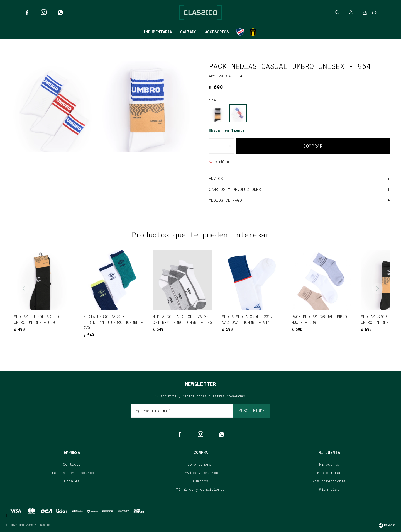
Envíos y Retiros (200, 473)
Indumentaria (158, 32)
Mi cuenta (329, 464)
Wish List (329, 489)
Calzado (188, 32)
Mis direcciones (329, 481)
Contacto (72, 464)
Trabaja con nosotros (72, 473)
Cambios (201, 481)
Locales (72, 481)
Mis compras (329, 473)
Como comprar (200, 464)
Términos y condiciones (200, 489)
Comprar (313, 146)
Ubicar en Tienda (227, 130)
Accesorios (217, 32)
